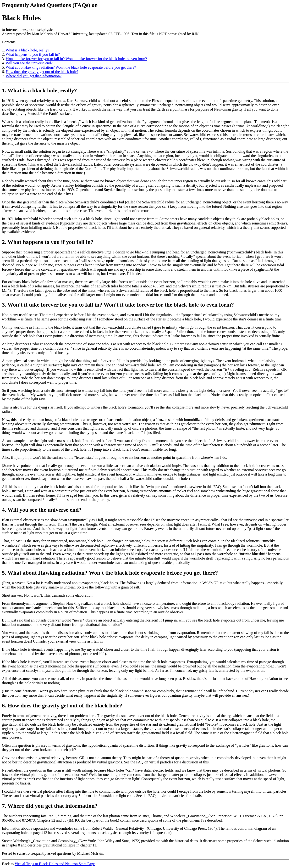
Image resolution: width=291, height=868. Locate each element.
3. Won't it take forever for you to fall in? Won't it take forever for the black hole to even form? (118, 305)
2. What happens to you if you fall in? (48, 242)
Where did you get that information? (34, 76)
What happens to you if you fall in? (33, 54)
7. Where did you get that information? (50, 806)
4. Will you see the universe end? (42, 510)
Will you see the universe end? (29, 63)
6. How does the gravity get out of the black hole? (62, 706)
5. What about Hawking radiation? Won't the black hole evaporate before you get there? (110, 573)
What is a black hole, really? (27, 50)
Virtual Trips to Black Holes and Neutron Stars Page (55, 864)
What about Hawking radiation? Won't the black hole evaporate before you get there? (71, 67)
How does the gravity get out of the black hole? (42, 72)
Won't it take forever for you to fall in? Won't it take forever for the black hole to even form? (76, 59)
